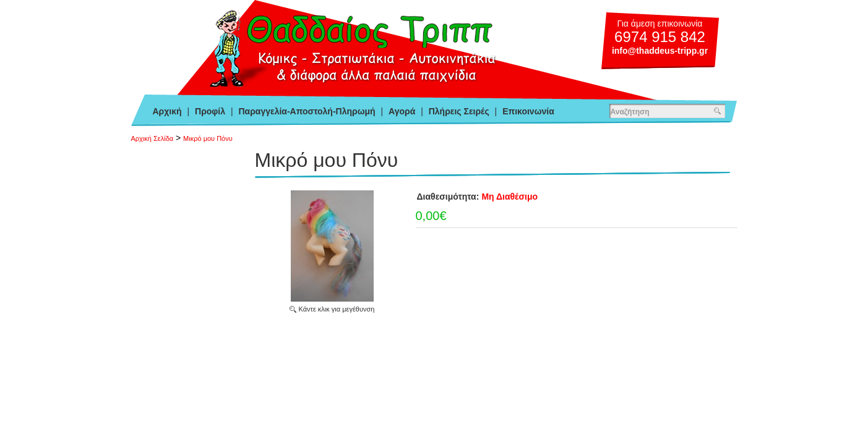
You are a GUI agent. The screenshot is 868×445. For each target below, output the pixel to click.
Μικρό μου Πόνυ (208, 138)
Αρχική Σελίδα (153, 138)
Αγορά (402, 111)
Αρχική (167, 111)
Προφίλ (210, 111)
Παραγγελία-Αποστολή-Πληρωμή (307, 111)
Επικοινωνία (528, 111)
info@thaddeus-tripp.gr (660, 51)
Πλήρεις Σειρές (459, 111)
